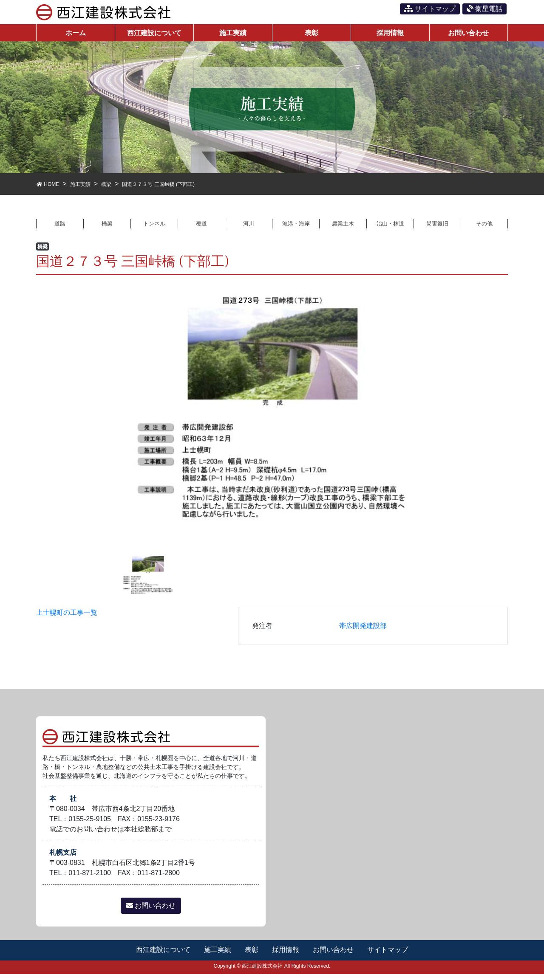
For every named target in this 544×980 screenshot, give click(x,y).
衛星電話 (484, 9)
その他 (484, 229)
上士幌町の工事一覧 (67, 618)
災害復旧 (437, 229)
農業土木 (343, 229)
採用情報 (286, 956)
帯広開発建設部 (363, 632)
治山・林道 (390, 229)
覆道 (201, 229)
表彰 (252, 956)
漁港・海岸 (296, 229)
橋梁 (107, 229)
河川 (249, 229)
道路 (60, 229)
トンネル (154, 229)
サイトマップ (430, 9)
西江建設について (162, 956)
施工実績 (217, 956)
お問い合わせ (151, 911)
